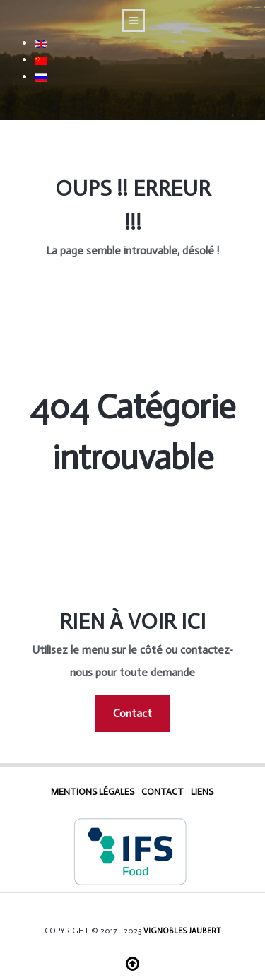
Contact (132, 713)
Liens (202, 792)
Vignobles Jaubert (182, 931)
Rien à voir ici (132, 621)
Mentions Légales (93, 792)
